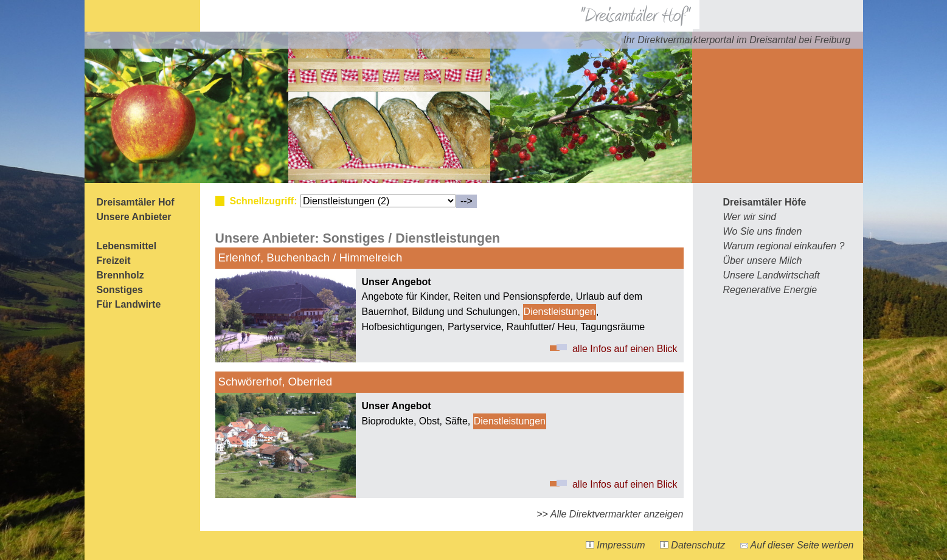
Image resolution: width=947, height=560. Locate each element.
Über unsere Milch (763, 261)
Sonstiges (120, 290)
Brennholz (120, 275)
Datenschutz (692, 545)
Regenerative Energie (770, 290)
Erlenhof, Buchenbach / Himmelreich (310, 258)
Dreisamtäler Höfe (765, 202)
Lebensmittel (127, 246)
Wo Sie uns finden (763, 231)
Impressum (616, 545)
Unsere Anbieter (134, 217)
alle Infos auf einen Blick (625, 349)
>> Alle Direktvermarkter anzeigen (610, 514)
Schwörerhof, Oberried (276, 382)
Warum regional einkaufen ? (784, 246)
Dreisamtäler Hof (136, 202)
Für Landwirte (129, 304)
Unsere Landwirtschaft (772, 275)
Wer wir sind (750, 217)
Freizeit (114, 261)
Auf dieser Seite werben (797, 545)
